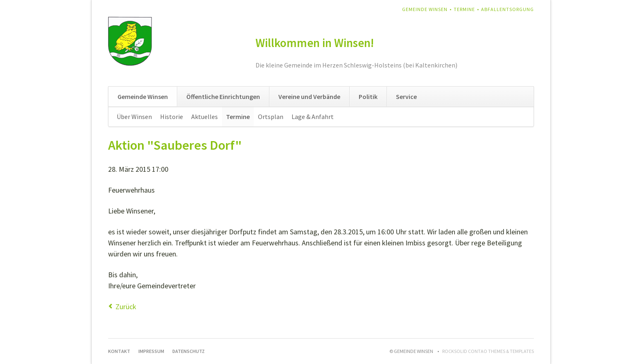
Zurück (126, 307)
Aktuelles (205, 117)
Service (406, 97)
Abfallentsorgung (507, 9)
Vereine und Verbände (309, 97)
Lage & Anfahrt (313, 117)
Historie (172, 117)
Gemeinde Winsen (425, 9)
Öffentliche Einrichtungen (223, 97)
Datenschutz (189, 351)
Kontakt (119, 351)
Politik (368, 97)
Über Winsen (134, 117)
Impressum (151, 351)
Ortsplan (271, 117)
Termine (464, 9)
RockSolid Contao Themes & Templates (488, 351)
